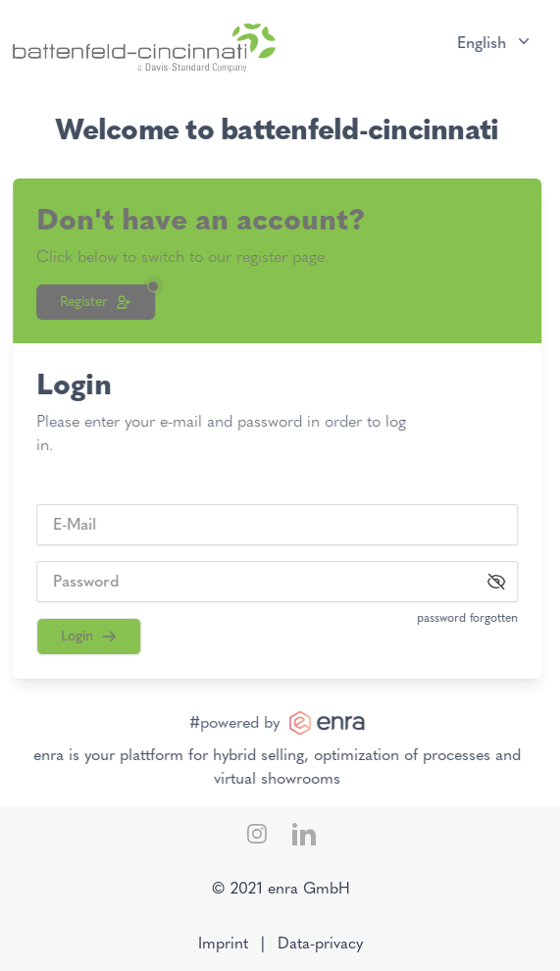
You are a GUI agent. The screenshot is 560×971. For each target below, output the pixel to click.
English (491, 42)
